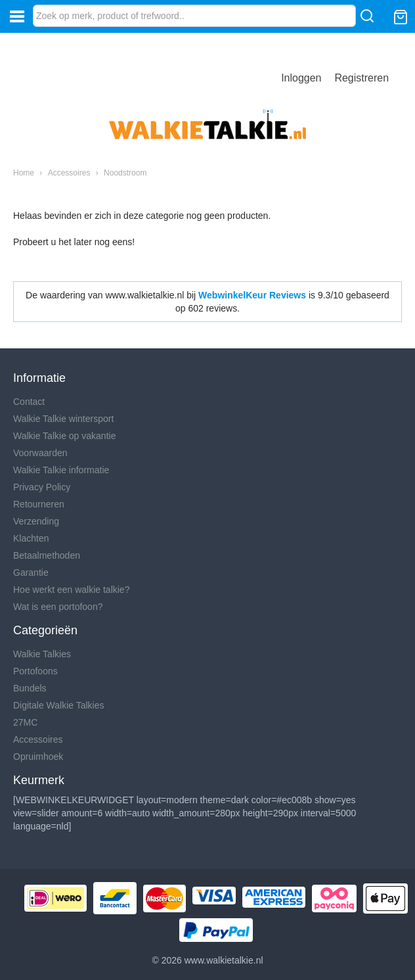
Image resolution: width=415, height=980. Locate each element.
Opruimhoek (38, 757)
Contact (29, 402)
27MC (25, 722)
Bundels (30, 688)
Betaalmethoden (47, 555)
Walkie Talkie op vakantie (64, 436)
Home (24, 173)
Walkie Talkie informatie (61, 470)
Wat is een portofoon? (58, 607)
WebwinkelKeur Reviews (252, 295)
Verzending (36, 521)
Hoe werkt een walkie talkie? (71, 590)
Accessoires (69, 173)
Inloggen (301, 78)
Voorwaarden (40, 453)
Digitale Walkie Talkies (59, 705)
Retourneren (39, 504)
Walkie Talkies (42, 654)
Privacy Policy (42, 487)
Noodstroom (125, 173)
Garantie (31, 572)
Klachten (31, 538)
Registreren (361, 78)
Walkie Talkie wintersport (63, 419)
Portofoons (35, 671)
